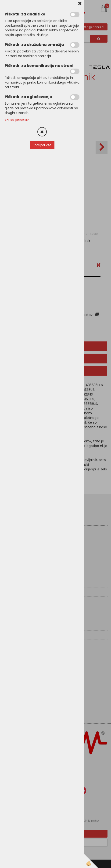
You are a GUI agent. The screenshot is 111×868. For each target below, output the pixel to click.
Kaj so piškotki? (17, 120)
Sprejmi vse (42, 145)
